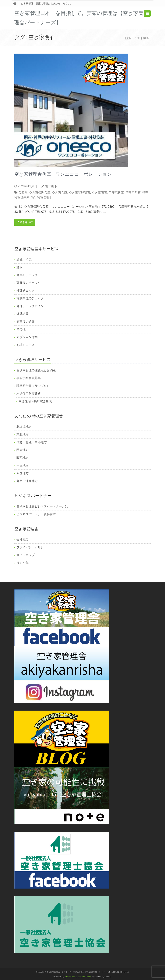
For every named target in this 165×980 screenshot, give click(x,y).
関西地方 (23, 458)
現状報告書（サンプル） (33, 386)
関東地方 (23, 450)
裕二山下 (51, 186)
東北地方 (23, 434)
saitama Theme (85, 977)
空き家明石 (99, 193)
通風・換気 (24, 259)
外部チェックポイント (32, 306)
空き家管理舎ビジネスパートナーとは (42, 506)
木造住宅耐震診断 (29, 394)
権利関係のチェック (30, 298)
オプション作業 (27, 337)
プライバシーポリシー (32, 547)
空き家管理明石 (79, 193)
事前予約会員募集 (29, 378)
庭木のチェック (27, 275)
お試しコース (26, 345)
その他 (21, 329)
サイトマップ (26, 555)
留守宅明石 (133, 193)
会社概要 (23, 540)
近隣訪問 (23, 314)
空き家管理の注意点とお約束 (36, 370)
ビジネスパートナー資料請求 (36, 514)
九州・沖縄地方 (27, 481)
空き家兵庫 (60, 193)
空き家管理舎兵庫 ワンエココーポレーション (63, 174)
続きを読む (25, 222)
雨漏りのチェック (29, 283)
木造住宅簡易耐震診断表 (35, 401)
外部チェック (26, 291)
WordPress (70, 977)
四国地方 (23, 473)
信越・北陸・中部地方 (32, 442)
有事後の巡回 (26, 322)
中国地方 (23, 465)
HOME (129, 38)
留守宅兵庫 (116, 193)
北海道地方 (24, 427)
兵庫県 (23, 193)
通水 (19, 267)
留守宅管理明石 (42, 197)
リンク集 (23, 563)
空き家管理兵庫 (40, 193)
